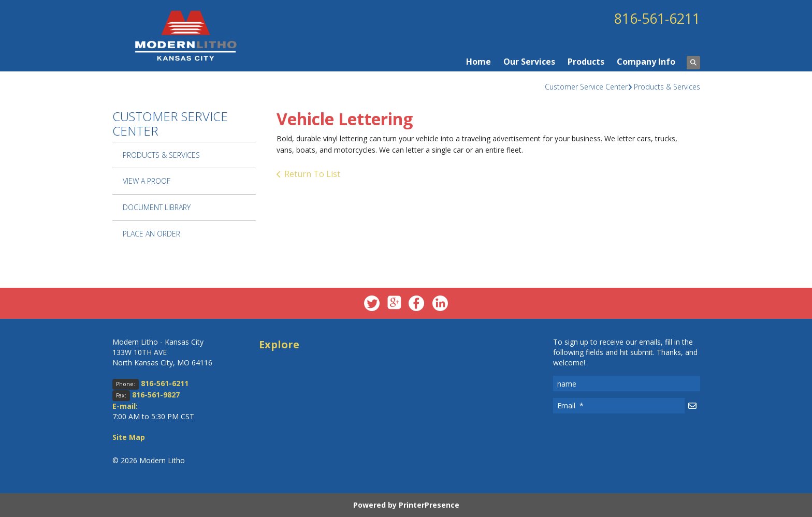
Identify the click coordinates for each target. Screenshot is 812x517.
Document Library (157, 207)
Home (479, 62)
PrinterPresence (429, 505)
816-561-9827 (156, 395)
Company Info (646, 62)
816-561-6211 (654, 18)
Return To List (312, 174)
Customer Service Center (586, 87)
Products (586, 62)
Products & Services (667, 87)
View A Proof (147, 181)
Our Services (529, 62)
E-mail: (125, 406)
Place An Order (151, 234)
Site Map (129, 437)
